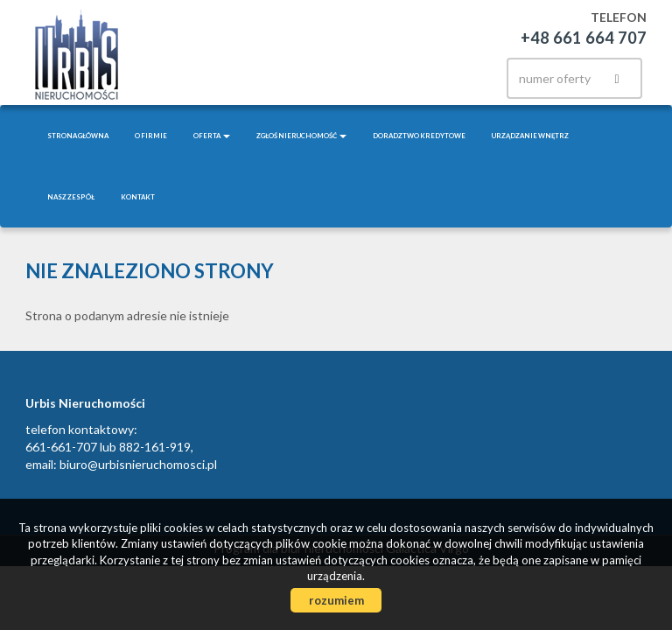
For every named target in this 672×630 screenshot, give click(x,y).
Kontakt (138, 197)
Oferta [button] (212, 136)
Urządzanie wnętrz (530, 136)
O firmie (151, 136)
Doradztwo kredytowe (419, 136)
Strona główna (78, 136)
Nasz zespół (71, 197)
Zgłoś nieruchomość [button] (301, 136)
